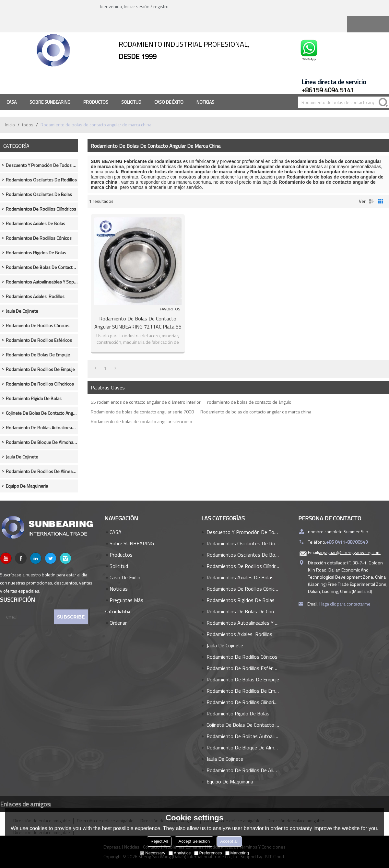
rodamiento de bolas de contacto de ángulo (249, 402)
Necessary (153, 853)
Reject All (159, 841)
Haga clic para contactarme (345, 604)
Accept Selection (194, 841)
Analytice (180, 853)
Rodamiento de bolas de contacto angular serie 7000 (142, 412)
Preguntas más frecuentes (124, 601)
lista (371, 201)
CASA (12, 102)
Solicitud (131, 102)
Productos (96, 102)
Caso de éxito (169, 102)
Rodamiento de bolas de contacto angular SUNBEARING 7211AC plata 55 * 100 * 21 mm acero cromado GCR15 (138, 323)
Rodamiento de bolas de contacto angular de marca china (256, 412)
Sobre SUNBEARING (50, 102)
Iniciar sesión (137, 6)
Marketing (237, 853)
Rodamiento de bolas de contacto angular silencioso (141, 421)
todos (28, 125)
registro (161, 6)
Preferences (208, 853)
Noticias (205, 102)
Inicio (10, 125)
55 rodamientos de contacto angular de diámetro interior (146, 402)
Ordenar (118, 623)
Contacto (120, 611)
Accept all (229, 841)
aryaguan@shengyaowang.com (350, 552)
